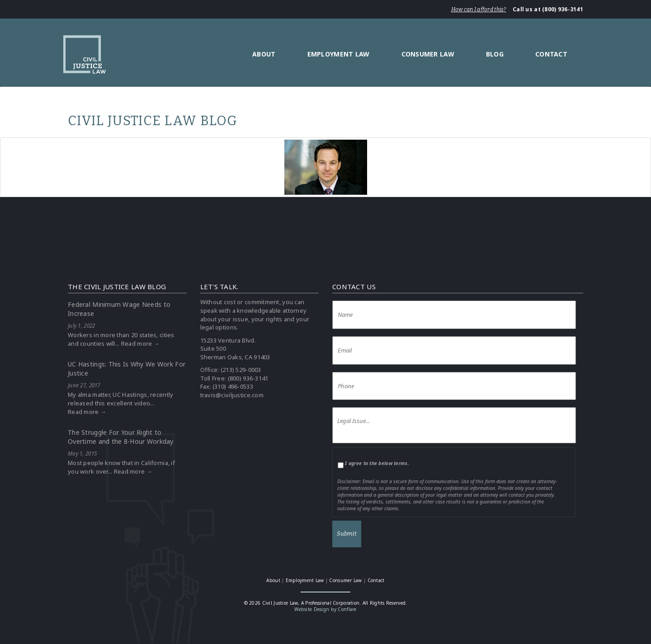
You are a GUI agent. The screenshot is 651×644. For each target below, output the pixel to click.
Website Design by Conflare (325, 609)
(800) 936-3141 (248, 378)
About (264, 54)
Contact (551, 54)
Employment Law (339, 54)
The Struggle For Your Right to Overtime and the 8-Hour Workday (121, 437)
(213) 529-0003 (241, 370)
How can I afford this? (479, 9)
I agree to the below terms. (377, 463)
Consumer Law (428, 54)
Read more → (140, 343)
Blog (495, 54)
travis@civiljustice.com (232, 395)
